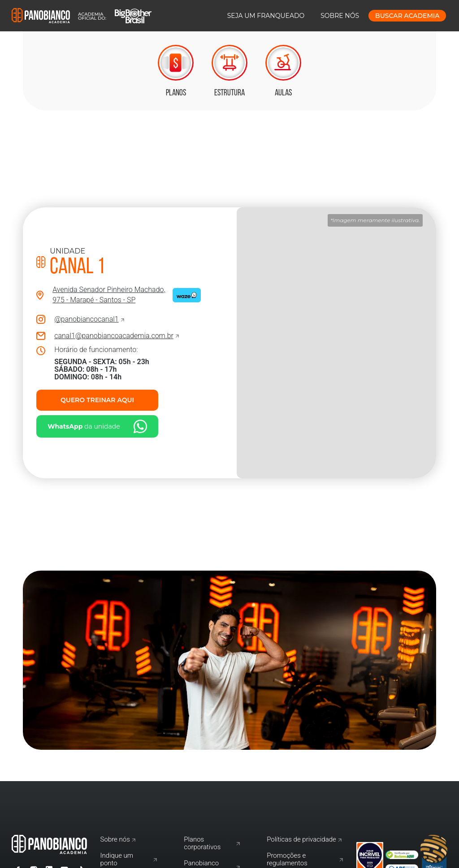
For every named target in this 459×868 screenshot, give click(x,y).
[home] (82, 15)
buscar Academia (407, 16)
